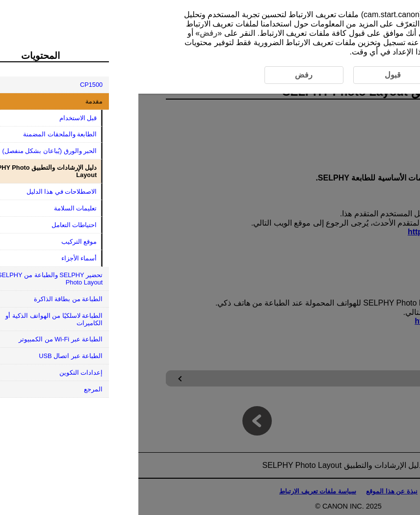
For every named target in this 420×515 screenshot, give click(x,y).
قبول (309, 33)
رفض (70, 33)
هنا (364, 33)
